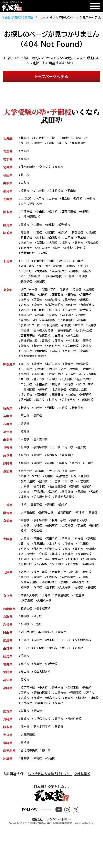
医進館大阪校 (30, 595)
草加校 (25, 247)
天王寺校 (54, 568)
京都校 (25, 549)
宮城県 (8, 168)
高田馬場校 (42, 302)
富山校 (25, 435)
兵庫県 (8, 609)
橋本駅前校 (45, 652)
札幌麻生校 (85, 138)
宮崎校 (25, 791)
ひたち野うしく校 (46, 207)
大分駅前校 (29, 783)
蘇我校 (42, 288)
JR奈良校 (27, 644)
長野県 (8, 467)
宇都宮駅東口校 (32, 220)
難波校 (86, 584)
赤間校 (86, 745)
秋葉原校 (89, 345)
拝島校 (25, 340)
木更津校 (44, 277)
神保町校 (27, 329)
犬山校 (25, 519)
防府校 (83, 693)
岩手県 (8, 160)
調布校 (45, 318)
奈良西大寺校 (30, 638)
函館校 (39, 144)
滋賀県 (8, 535)
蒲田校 (92, 350)
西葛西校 (74, 302)
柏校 (54, 266)
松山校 (25, 718)
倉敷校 (65, 677)
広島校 (25, 685)
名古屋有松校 (57, 519)
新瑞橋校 (71, 513)
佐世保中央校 (44, 767)
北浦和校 (41, 247)
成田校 (89, 272)
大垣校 (39, 476)
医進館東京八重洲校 (65, 367)
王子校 (42, 356)
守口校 (72, 584)
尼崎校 (83, 625)
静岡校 (25, 484)
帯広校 (66, 144)
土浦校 (55, 201)
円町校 (39, 554)
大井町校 (60, 318)
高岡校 (39, 435)
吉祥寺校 (27, 323)
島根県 (8, 668)
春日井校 (74, 492)
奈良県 (8, 638)
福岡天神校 (29, 734)
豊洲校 (69, 356)
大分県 (8, 783)
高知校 (25, 726)
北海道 (8, 138)
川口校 (53, 236)
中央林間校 (78, 402)
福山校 (39, 685)
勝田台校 (46, 272)
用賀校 (66, 340)
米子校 (39, 660)
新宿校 (59, 302)
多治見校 (54, 476)
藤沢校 (72, 375)
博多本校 (60, 734)
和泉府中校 (68, 595)
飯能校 (25, 253)
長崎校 (25, 767)
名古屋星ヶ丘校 (71, 497)
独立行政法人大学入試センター (50, 823)
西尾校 (92, 508)
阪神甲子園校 (30, 619)
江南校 (56, 513)
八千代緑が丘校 (32, 283)
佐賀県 (8, 758)
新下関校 (41, 693)
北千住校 (77, 318)
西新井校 (27, 367)
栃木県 (8, 215)
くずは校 (50, 595)
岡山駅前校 (48, 677)
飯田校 (72, 467)
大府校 (25, 513)
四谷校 (42, 307)
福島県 (8, 193)
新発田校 (81, 426)
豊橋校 (90, 497)
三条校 (66, 426)
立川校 (25, 302)
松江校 (25, 668)
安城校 (79, 508)
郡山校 (75, 193)
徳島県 (8, 701)
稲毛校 (92, 277)
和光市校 (57, 253)
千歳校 (53, 144)
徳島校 (25, 701)
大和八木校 (46, 644)
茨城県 (8, 201)
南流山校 (27, 277)
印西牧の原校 (56, 283)
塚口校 (39, 625)
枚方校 (83, 568)
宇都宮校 (27, 215)
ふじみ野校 (75, 253)
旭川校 (25, 144)
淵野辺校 (74, 413)
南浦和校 (71, 242)
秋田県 (8, 177)
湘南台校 (80, 396)
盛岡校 (25, 160)
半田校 (72, 503)
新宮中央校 (69, 745)
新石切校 (27, 600)
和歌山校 (27, 652)
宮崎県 (8, 791)
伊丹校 (92, 609)
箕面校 (25, 584)
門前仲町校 (51, 296)
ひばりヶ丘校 (49, 345)
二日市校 (64, 739)
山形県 (8, 185)
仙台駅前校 (29, 168)
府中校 (39, 340)
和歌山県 (9, 652)
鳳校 (87, 579)
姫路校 (25, 609)
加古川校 (54, 614)
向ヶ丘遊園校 (30, 391)
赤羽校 (89, 313)
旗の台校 (41, 350)
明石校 (79, 609)
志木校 (56, 242)
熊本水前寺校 (44, 775)
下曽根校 (54, 750)
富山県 (8, 435)
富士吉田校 (42, 459)
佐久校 (86, 467)
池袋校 (68, 296)
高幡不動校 (29, 345)
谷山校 (48, 799)
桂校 (38, 560)
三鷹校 (25, 350)
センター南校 (57, 402)
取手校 (82, 201)
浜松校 (39, 484)
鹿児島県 (9, 799)
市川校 (25, 266)
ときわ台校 (86, 356)
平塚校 (42, 380)
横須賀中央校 (60, 380)
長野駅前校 (42, 467)
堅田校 (25, 541)
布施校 (59, 589)
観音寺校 (54, 709)
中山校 (48, 391)
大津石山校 (29, 535)
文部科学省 (82, 823)
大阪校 (25, 568)
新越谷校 (81, 236)
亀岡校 (25, 560)
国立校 (92, 361)
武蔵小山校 (81, 329)
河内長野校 (56, 584)
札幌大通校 (83, 144)
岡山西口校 (29, 677)
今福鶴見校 (42, 589)
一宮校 (59, 503)
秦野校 (39, 402)
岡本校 (25, 625)
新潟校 (25, 426)
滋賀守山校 (48, 535)
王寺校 (48, 638)
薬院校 (25, 750)
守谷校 (25, 207)
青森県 (8, 152)
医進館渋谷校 (60, 350)
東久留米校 (29, 361)
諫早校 (62, 767)
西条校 (53, 685)
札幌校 (25, 138)
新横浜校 (88, 375)
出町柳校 (71, 554)
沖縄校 (39, 808)
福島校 (25, 193)
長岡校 (53, 426)
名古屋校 (27, 492)
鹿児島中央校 (30, 799)
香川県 (8, 709)
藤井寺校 (77, 600)
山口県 (8, 693)
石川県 (8, 443)
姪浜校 (25, 745)
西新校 (25, 739)
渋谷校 (89, 323)
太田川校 (57, 492)
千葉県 (8, 266)
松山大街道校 (44, 718)
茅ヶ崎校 (90, 413)
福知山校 (51, 560)
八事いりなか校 (31, 497)
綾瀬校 (56, 356)
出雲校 (39, 668)
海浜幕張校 (62, 277)
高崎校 (25, 228)
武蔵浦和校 (56, 258)
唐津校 (39, 758)
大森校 (53, 340)
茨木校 (56, 579)
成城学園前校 (71, 313)
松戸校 (62, 272)
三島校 (93, 484)
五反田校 (60, 361)
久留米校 (77, 734)
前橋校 (53, 228)
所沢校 (66, 236)
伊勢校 (53, 527)
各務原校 (71, 476)
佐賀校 (25, 758)
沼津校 (53, 484)
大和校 (79, 380)
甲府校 (25, 459)
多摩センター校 (65, 334)
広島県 (8, 685)
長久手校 (41, 508)
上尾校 (86, 242)
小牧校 (25, 508)
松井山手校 (62, 549)
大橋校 (39, 745)
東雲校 (42, 367)
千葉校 (83, 266)
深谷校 (83, 247)
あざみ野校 (56, 375)
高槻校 (25, 573)
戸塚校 (78, 391)
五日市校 (68, 685)
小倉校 (45, 734)
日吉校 (92, 386)
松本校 (25, 467)
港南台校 (57, 386)
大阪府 (8, 568)
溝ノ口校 (63, 391)
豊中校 (39, 573)
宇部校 (56, 693)
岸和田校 (27, 579)
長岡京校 (54, 554)
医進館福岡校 (44, 739)
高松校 (25, 709)
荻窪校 (56, 307)
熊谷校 (25, 236)
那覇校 (25, 808)
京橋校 (25, 589)
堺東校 (69, 568)
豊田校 (45, 503)
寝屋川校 (54, 573)
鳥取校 (25, 660)
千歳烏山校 (87, 334)
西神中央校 (51, 619)
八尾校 (42, 579)
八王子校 (27, 307)
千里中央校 (72, 579)
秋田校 (25, 177)
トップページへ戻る (51, 77)
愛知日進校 (29, 503)
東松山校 (41, 253)
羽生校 (25, 258)
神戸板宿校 (72, 614)
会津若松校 (59, 193)
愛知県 (8, 492)
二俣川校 (64, 396)
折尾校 (39, 750)
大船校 (59, 413)
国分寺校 (60, 323)
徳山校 (69, 693)
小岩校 (76, 323)
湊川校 (68, 619)
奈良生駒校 (65, 638)
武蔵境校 (77, 361)
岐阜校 (25, 476)
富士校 (80, 484)
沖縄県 (8, 808)
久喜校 (56, 247)
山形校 (25, 185)
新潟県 (8, 426)
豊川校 (86, 513)
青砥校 (79, 350)
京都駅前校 (42, 549)
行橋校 (53, 745)
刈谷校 (51, 497)
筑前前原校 (72, 750)
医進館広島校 (88, 685)
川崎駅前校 (75, 418)
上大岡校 (27, 396)
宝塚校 (39, 614)
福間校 (89, 750)
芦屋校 (25, 614)
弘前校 (25, 152)
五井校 (74, 283)
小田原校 (27, 380)
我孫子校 (27, 288)
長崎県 (8, 767)
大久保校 (68, 625)
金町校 (39, 313)
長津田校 (27, 413)
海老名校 (83, 407)
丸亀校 (39, 709)
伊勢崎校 (68, 228)
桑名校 (66, 527)
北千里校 (60, 600)
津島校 (39, 519)
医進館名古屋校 (82, 519)
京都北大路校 (83, 549)
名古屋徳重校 (60, 508)
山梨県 (8, 459)
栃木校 (56, 215)
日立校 (69, 201)
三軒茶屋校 (72, 307)
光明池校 (44, 600)
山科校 (25, 554)
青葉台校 (27, 386)
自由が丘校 (29, 318)
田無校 (45, 334)
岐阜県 (8, 476)
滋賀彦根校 (68, 535)
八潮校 (72, 258)
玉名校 (62, 775)
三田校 (89, 614)
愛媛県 (8, 718)
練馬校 (25, 313)
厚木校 (25, 375)
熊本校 (25, 775)
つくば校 (27, 201)
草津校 (85, 535)
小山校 (42, 215)
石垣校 (53, 808)
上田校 (59, 467)
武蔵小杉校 (75, 386)
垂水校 (53, 625)
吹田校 (39, 584)
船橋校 (75, 272)
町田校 (81, 296)
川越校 (25, 242)
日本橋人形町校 (86, 340)
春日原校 (80, 739)
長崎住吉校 (79, 767)
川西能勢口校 (86, 619)
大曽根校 (88, 503)
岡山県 (8, 677)
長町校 (62, 168)
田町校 (89, 302)
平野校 (39, 568)
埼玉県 (8, 236)
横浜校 (39, 375)
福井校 (25, 451)
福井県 (8, 451)
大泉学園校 (29, 334)
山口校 (25, 693)
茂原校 (79, 277)
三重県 (8, 527)
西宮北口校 (62, 609)
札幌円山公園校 (62, 138)
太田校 (39, 228)
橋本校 (42, 386)
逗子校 (25, 407)
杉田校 (39, 418)
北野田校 (86, 595)
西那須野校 (72, 215)
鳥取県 (8, 660)
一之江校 (27, 356)
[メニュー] (95, 6)
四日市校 (37, 527)
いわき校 (41, 193)
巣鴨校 (53, 313)
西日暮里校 (70, 345)
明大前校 (44, 323)
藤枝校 (66, 484)
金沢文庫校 (45, 396)
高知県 (8, 726)
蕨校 (90, 253)
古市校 (72, 589)
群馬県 (8, 228)
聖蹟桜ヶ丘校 (60, 329)
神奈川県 (9, 375)
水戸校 (42, 201)
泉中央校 (47, 168)
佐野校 (89, 215)
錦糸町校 (91, 307)
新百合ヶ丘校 (63, 407)
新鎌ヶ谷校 (28, 272)
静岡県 (8, 484)
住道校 (86, 573)
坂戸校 (39, 258)
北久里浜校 (42, 407)
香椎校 (92, 734)
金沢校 (25, 443)
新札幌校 (41, 138)
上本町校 (71, 573)
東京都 (8, 296)
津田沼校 (68, 266)
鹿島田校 (44, 413)
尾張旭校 (41, 513)
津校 (24, 527)
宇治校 (86, 554)
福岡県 (8, 734)
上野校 (42, 329)
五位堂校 (83, 638)
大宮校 (39, 236)
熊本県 (8, 775)
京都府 (8, 549)
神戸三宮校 (42, 609)
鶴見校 (25, 402)
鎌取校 (88, 283)
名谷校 (25, 630)
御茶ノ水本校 (30, 296)
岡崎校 (42, 492)
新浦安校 (41, 266)
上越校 (39, 426)
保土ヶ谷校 (55, 418)
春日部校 (41, 242)
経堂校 (45, 361)
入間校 (69, 247)
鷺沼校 (25, 418)
